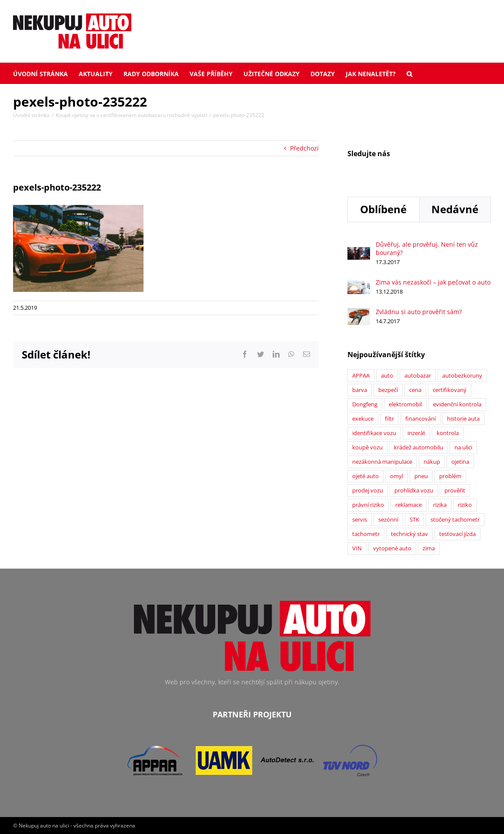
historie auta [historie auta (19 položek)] (463, 419)
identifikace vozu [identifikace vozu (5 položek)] (374, 433)
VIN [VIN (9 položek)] (357, 548)
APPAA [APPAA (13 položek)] (361, 376)
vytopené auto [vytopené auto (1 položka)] (392, 548)
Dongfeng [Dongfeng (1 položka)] (365, 404)
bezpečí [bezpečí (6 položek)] (388, 390)
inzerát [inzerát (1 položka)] (416, 433)
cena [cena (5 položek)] (415, 390)
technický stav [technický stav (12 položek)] (409, 534)
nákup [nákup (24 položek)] (432, 462)
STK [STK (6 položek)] (414, 520)
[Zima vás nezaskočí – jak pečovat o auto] (359, 284)
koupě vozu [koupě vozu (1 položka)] (367, 447)
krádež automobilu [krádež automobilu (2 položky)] (419, 447)
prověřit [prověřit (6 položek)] (455, 491)
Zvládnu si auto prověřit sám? (419, 312)
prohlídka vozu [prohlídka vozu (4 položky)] (414, 491)
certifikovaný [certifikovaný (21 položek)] (450, 390)
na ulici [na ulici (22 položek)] (463, 447)
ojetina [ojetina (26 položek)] (460, 462)
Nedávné (455, 209)
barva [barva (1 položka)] (360, 390)
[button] (409, 73)
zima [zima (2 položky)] (429, 548)
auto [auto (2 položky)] (387, 376)
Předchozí (304, 148)
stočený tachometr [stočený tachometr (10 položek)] (455, 520)
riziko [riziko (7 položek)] (465, 505)
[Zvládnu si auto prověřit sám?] (359, 313)
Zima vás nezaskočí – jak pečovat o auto (433, 282)
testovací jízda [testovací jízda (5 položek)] (457, 534)
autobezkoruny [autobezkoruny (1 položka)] (462, 376)
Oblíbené (383, 209)
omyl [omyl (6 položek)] (397, 476)
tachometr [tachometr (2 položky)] (366, 534)
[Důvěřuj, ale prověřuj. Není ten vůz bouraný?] (359, 252)
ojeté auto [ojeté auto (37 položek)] (365, 476)
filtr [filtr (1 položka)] (389, 419)
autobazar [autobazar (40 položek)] (418, 376)
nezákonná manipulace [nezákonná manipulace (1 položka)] (382, 462)
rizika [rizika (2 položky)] (440, 505)
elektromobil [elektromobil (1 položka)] (405, 404)
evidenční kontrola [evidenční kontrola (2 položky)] (457, 404)
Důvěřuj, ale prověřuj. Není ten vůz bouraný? (427, 248)
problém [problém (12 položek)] (450, 476)
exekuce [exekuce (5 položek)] (363, 419)
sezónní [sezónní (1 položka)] (388, 520)
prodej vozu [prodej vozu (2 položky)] (368, 491)
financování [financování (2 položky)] (421, 419)
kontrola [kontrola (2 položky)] (448, 433)
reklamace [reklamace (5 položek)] (409, 505)
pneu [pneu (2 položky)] (421, 476)
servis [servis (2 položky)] (360, 520)
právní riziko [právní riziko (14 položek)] (368, 505)
